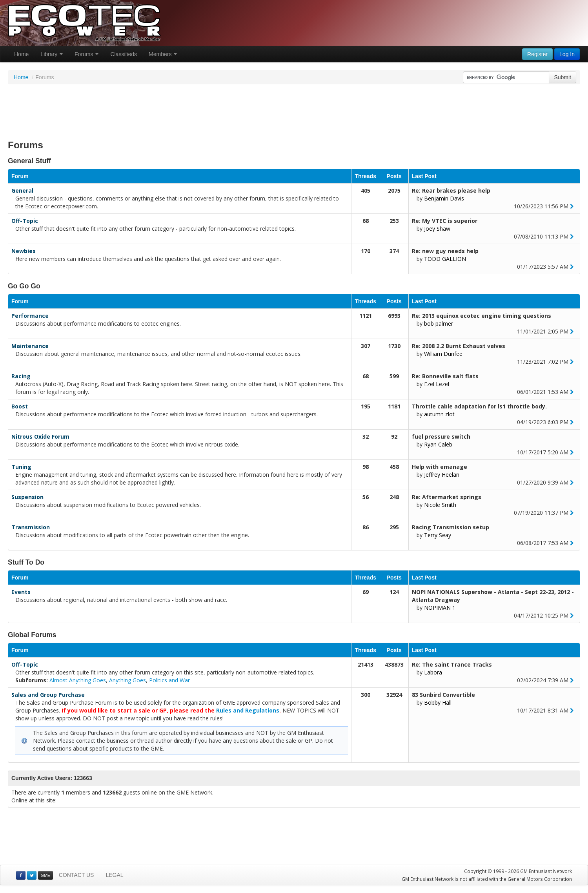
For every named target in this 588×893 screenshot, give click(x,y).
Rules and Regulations (248, 710)
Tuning (21, 467)
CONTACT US (76, 875)
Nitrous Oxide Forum (40, 436)
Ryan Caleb (438, 444)
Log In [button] (567, 54)
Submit (563, 77)
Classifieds (124, 54)
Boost (20, 406)
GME (46, 875)
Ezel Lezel (437, 384)
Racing (21, 376)
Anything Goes (127, 680)
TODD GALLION (445, 259)
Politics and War (169, 680)
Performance (30, 316)
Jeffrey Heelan (442, 475)
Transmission (31, 527)
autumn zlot (439, 414)
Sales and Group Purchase (48, 695)
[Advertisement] (294, 110)
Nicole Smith (440, 505)
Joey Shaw (437, 229)
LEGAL (114, 875)
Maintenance (30, 346)
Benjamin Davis (444, 198)
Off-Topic (25, 221)
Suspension (27, 497)
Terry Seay (438, 535)
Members (163, 54)
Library (52, 54)
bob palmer (439, 323)
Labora (433, 672)
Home (21, 54)
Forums (86, 54)
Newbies (24, 251)
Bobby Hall (438, 703)
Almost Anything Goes (78, 680)
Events (21, 592)
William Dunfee (443, 354)
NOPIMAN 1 (440, 608)
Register (537, 54)
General (22, 190)
